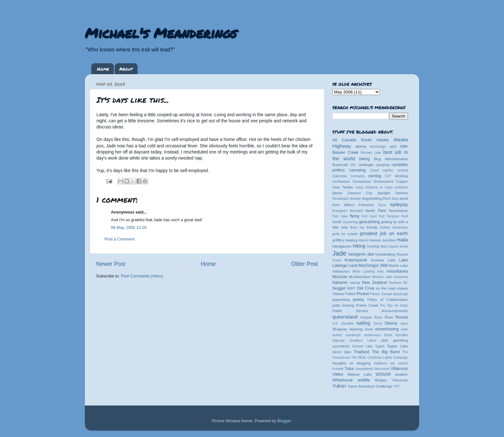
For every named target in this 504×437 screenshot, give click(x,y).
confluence (341, 181)
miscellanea (397, 271)
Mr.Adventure (360, 277)
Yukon (339, 386)
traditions (380, 363)
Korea (337, 260)
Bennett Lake (371, 153)
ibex (384, 246)
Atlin (404, 146)
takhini (337, 352)
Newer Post (111, 264)
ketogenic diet (361, 254)
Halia (402, 240)
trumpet (338, 369)
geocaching (369, 222)
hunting (373, 246)
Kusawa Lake (383, 260)
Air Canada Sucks (352, 140)
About (126, 69)
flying (354, 216)
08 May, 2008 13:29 (129, 228)
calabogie (366, 165)
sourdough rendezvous (363, 335)
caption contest (395, 170)
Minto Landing (364, 271)
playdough (400, 294)
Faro (382, 211)
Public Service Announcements (370, 311)
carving (375, 176)
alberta (361, 146)
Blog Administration (391, 159)
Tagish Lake (397, 346)
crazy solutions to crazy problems (382, 187)
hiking (359, 246)
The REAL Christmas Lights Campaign (380, 358)
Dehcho (402, 193)
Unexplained (364, 369)
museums (401, 277)
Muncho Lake (382, 277)
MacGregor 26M (373, 266)
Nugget (339, 288)
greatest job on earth (384, 233)
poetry (358, 300)
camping (383, 165)
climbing (401, 176)
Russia (402, 317)
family (371, 211)
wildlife (364, 380)
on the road (385, 288)
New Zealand (374, 283)
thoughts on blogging (351, 363)
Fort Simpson (389, 216)
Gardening (351, 222)
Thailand (361, 352)
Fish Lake (340, 216)
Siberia (391, 323)
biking (365, 159)
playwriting (341, 300)
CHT (388, 176)
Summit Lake (363, 346)
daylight (384, 193)
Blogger (284, 421)
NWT (351, 288)
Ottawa (338, 294)
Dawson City (360, 193)
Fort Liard (369, 216)
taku (348, 352)
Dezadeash (341, 199)
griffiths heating (345, 240)
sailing (363, 323)
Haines (363, 240)
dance (337, 193)
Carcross (340, 176)
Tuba (349, 369)
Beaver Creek (345, 153)
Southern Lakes (363, 341)
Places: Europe (381, 294)
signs (404, 323)
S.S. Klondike (343, 323)
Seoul (378, 323)
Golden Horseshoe (394, 227)
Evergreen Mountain (348, 211)
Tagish (380, 346)
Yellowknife (400, 380)
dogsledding (372, 198)
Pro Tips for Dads (394, 306)
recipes (366, 317)
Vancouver (382, 369)
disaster (355, 199)
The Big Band (386, 352)
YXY (396, 386)
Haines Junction (383, 240)
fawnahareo (398, 211)
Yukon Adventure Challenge (370, 386)
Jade (339, 253)
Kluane (402, 254)
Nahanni (340, 283)
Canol (374, 170)
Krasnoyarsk (356, 260)
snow (369, 329)
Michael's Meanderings (161, 33)
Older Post (305, 264)
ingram (394, 246)
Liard (353, 266)
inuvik (404, 246)
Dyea (382, 205)
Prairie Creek (367, 305)
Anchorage (378, 147)
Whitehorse (343, 380)
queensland (345, 317)
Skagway (340, 329)
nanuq (355, 283)
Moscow (340, 277)
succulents (341, 346)
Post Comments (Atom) (142, 276)
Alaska (382, 140)
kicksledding (385, 254)
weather (401, 374)
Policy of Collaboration (388, 300)
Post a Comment (120, 239)
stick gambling (394, 340)
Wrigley (381, 380)
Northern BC (398, 283)
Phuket (362, 294)
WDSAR (383, 374)
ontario (402, 288)
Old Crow (365, 288)
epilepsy (399, 204)
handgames (342, 246)
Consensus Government (373, 181)
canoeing (357, 170)
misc (381, 271)
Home (103, 69)
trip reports (399, 363)
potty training (343, 305)
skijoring (356, 329)
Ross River (384, 317)
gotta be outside (345, 234)
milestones (341, 271)
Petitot (350, 294)
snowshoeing (387, 329)
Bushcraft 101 (344, 165)
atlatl (393, 147)
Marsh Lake (398, 266)
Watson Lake (360, 374)
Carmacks (358, 176)
